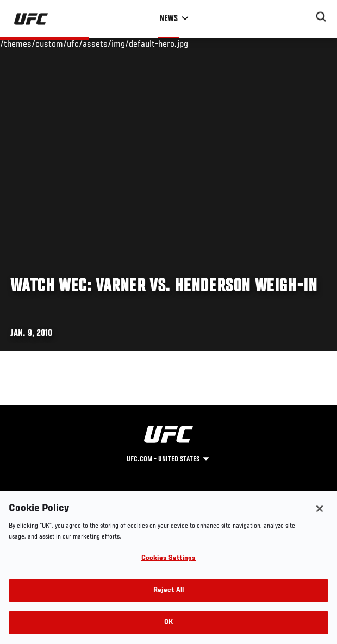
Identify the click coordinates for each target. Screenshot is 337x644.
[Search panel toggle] (321, 17)
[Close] (320, 509)
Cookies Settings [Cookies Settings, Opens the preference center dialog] (168, 558)
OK (168, 623)
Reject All (168, 590)
